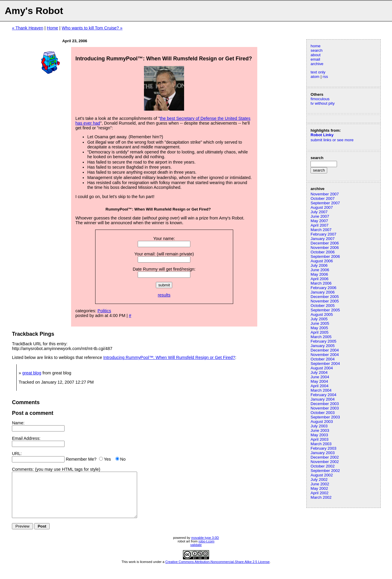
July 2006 (319, 265)
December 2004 (325, 350)
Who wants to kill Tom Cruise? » (92, 28)
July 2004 (319, 372)
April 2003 (319, 439)
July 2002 (319, 480)
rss (325, 77)
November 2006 (325, 248)
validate (196, 554)
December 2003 (325, 404)
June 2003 (320, 430)
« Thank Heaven (28, 28)
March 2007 (321, 230)
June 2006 (320, 270)
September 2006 (325, 256)
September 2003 (325, 417)
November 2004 (325, 355)
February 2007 (323, 234)
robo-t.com (206, 550)
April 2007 (319, 225)
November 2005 (325, 301)
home (315, 46)
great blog (32, 373)
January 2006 (323, 292)
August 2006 (322, 261)
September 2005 (325, 310)
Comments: (23, 469)
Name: (18, 423)
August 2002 (322, 475)
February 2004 (323, 395)
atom (315, 77)
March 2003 (321, 444)
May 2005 (319, 328)
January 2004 (323, 399)
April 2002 (319, 493)
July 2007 (319, 212)
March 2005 (321, 337)
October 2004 (323, 359)
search (316, 50)
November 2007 (325, 194)
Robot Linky (322, 135)
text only (318, 72)
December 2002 (325, 457)
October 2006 (323, 252)
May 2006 (319, 274)
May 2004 (319, 381)
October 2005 (323, 306)
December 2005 (325, 297)
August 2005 (322, 314)
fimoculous (320, 99)
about (315, 55)
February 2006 (323, 288)
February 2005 (323, 341)
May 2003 (319, 435)
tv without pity (323, 103)
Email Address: (26, 438)
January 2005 (323, 346)
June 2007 (320, 216)
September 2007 (325, 203)
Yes (107, 459)
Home (52, 28)
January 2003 (323, 453)
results (164, 295)
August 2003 (322, 422)
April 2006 (319, 279)
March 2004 (321, 390)
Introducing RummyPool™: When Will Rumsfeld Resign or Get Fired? (169, 357)
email (315, 59)
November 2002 (325, 462)
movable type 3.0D (205, 547)
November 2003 (325, 408)
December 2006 (325, 243)
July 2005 (319, 319)
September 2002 (325, 471)
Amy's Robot (34, 11)
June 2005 (320, 323)
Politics (104, 311)
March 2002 (321, 497)
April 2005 (319, 332)
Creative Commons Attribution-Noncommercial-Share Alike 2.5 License (218, 571)
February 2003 (323, 448)
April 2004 (319, 386)
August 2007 (322, 207)
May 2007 (319, 221)
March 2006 (321, 283)
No (123, 459)
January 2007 (323, 239)
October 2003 (323, 413)
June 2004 (320, 377)
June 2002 (320, 484)
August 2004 (322, 368)
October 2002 (323, 466)
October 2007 (323, 199)
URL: (17, 454)
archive (317, 64)
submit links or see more (332, 140)
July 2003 (319, 426)
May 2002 (319, 488)
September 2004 (325, 364)
